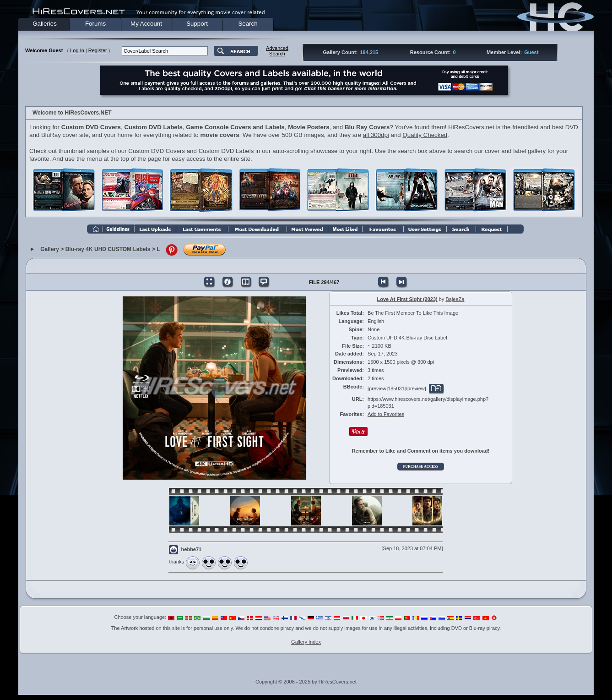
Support (197, 24)
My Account (146, 24)
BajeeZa (455, 299)
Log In (77, 50)
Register (98, 50)
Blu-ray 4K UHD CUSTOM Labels (108, 250)
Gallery (50, 250)
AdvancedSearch (277, 51)
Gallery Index (306, 642)
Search (248, 24)
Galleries (45, 24)
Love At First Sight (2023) (407, 299)
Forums (95, 24)
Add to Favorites (386, 414)
